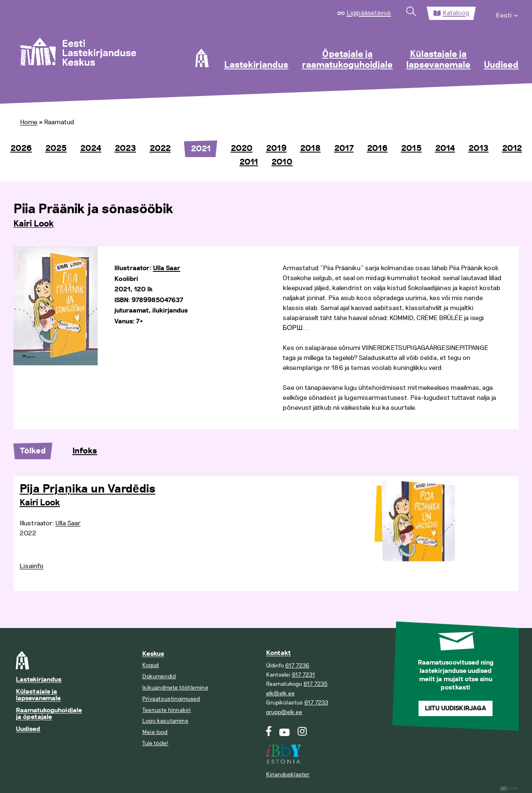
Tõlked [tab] (33, 451)
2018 (310, 148)
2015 (411, 148)
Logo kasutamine (165, 721)
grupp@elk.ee (284, 712)
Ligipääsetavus (369, 13)
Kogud (150, 665)
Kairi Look (33, 224)
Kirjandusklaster (288, 775)
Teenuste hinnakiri (166, 710)
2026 (21, 148)
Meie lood (155, 732)
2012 (512, 148)
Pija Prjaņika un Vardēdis (87, 489)
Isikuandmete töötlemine (175, 688)
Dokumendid (159, 676)
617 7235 (315, 684)
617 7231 (303, 675)
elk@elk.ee (280, 693)
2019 (276, 148)
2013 (479, 148)
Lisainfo (32, 566)
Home (29, 122)
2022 (160, 148)
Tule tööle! (155, 743)
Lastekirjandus (256, 65)
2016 (377, 148)
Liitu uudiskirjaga (456, 708)
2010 (282, 162)
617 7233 (316, 703)
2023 (126, 148)
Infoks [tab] (85, 451)
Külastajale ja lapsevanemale (438, 60)
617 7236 (297, 666)
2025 (56, 148)
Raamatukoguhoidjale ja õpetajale (49, 714)
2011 (249, 162)
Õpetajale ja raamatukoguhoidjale (347, 60)
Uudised (501, 65)
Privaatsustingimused (171, 699)
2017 (344, 148)
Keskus (153, 654)
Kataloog (456, 13)
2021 (201, 149)
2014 (445, 148)
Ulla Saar (167, 268)
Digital (509, 789)
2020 (242, 148)
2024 (91, 148)
